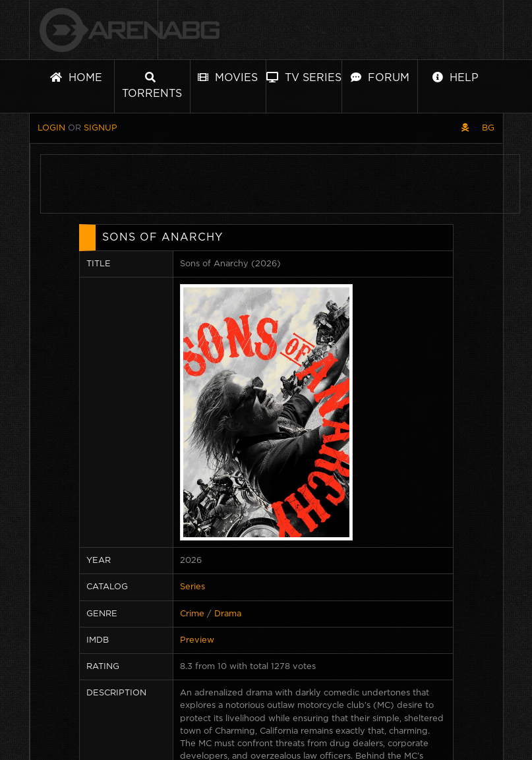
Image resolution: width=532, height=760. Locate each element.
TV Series (304, 77)
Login (51, 128)
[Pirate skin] (465, 128)
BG (488, 128)
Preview (197, 640)
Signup (101, 128)
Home (76, 77)
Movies (228, 77)
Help (456, 77)
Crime (192, 614)
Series (192, 587)
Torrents (152, 85)
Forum (380, 77)
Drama (228, 614)
